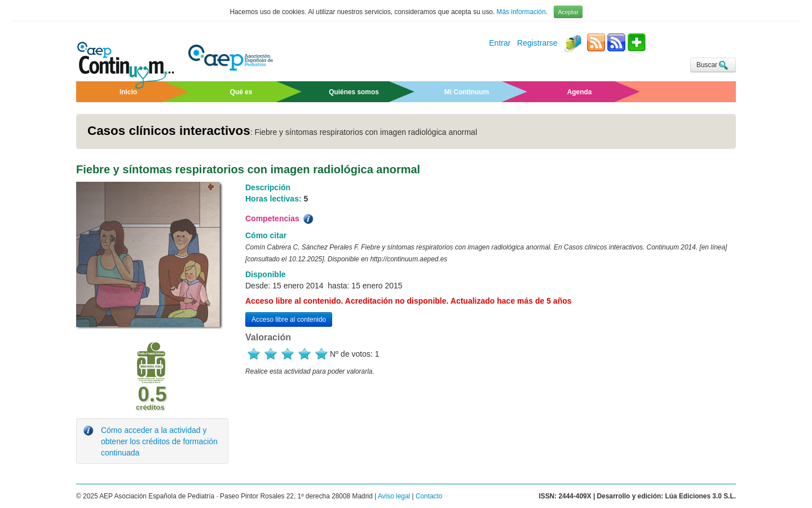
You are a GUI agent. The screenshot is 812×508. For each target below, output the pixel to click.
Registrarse (537, 43)
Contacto (429, 496)
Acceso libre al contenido (289, 319)
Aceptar (568, 12)
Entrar (500, 43)
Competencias (280, 219)
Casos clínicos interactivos (169, 131)
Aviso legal (394, 496)
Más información (521, 12)
